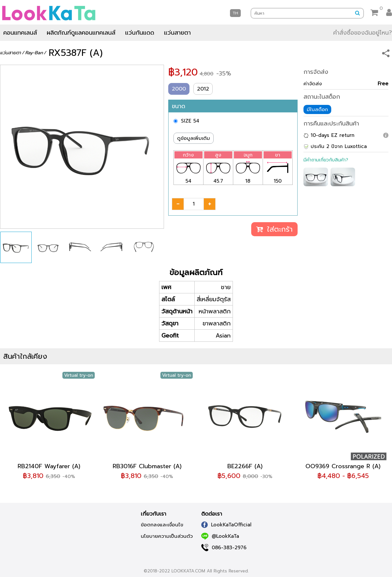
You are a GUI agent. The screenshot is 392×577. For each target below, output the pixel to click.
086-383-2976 (224, 548)
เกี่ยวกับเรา (154, 514)
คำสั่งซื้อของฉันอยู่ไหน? (363, 33)
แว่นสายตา (177, 33)
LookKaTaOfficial (226, 525)
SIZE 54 (190, 121)
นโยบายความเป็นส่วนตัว (167, 536)
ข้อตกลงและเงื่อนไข (162, 525)
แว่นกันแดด (140, 33)
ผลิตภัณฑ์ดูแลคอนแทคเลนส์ (81, 33)
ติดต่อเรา (212, 514)
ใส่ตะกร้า (274, 229)
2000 (179, 89)
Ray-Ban (34, 53)
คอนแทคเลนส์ (20, 33)
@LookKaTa (220, 536)
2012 (203, 89)
